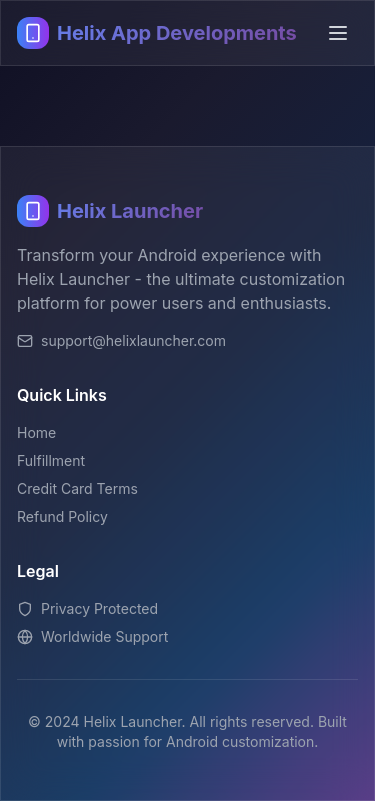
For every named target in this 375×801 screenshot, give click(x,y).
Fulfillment (51, 460)
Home (36, 432)
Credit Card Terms (77, 488)
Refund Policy (62, 516)
